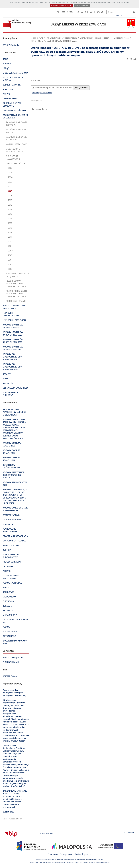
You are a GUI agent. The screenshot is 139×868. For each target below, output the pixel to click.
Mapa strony (46, 834)
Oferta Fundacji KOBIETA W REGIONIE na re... (57, 41)
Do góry (129, 833)
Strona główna (37, 38)
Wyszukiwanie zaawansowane (126, 16)
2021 (32, 41)
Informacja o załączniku (41, 93)
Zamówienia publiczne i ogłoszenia (95, 38)
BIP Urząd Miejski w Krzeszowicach (62, 38)
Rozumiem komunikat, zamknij (62, 6)
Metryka (35, 101)
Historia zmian (38, 109)
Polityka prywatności (82, 6)
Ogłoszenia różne (121, 38)
